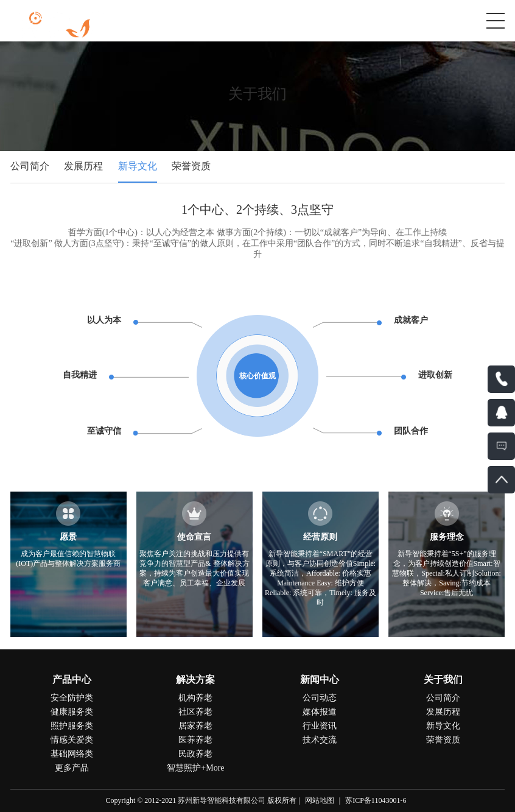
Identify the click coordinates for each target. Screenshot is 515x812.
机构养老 (195, 698)
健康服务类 (72, 712)
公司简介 (30, 166)
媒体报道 (320, 712)
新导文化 (138, 166)
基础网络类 (72, 754)
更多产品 (72, 768)
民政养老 (195, 754)
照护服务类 (72, 726)
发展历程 (83, 166)
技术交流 (320, 740)
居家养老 (195, 726)
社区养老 (195, 712)
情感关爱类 (72, 740)
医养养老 (195, 740)
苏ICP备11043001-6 (376, 800)
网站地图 (320, 800)
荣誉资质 (191, 166)
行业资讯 (320, 726)
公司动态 (320, 698)
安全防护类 (72, 698)
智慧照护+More (195, 768)
